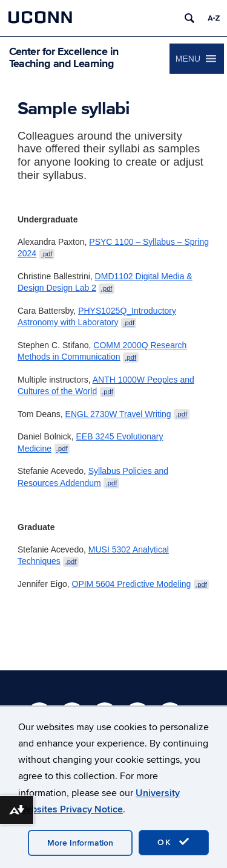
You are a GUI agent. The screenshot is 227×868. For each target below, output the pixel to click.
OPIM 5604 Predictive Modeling (141, 584)
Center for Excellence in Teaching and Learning (64, 57)
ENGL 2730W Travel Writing (127, 414)
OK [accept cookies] (174, 842)
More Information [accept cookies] (80, 843)
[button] (188, 59)
